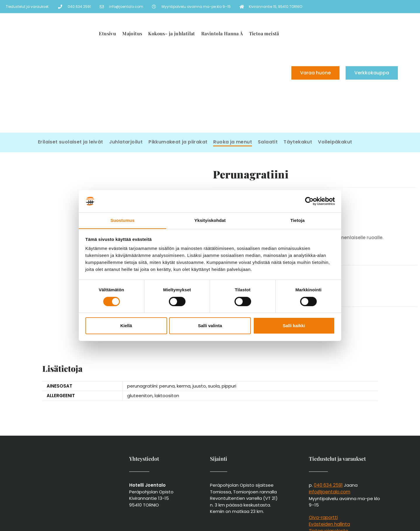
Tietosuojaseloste (329, 495)
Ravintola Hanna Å (222, 33)
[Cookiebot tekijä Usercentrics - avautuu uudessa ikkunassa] (309, 201)
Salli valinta (210, 326)
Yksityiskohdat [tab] (210, 220)
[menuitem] (235, 93)
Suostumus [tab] (123, 220)
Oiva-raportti (323, 482)
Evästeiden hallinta (329, 489)
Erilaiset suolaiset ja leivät (71, 142)
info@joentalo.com (330, 457)
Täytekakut (298, 142)
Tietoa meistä (264, 33)
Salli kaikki (294, 326)
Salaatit (268, 142)
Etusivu (107, 33)
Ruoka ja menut (233, 142)
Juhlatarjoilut (126, 142)
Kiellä (126, 326)
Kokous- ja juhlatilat (171, 33)
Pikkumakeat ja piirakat (178, 142)
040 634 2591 (328, 450)
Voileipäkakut (335, 142)
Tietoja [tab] (298, 220)
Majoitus (132, 33)
